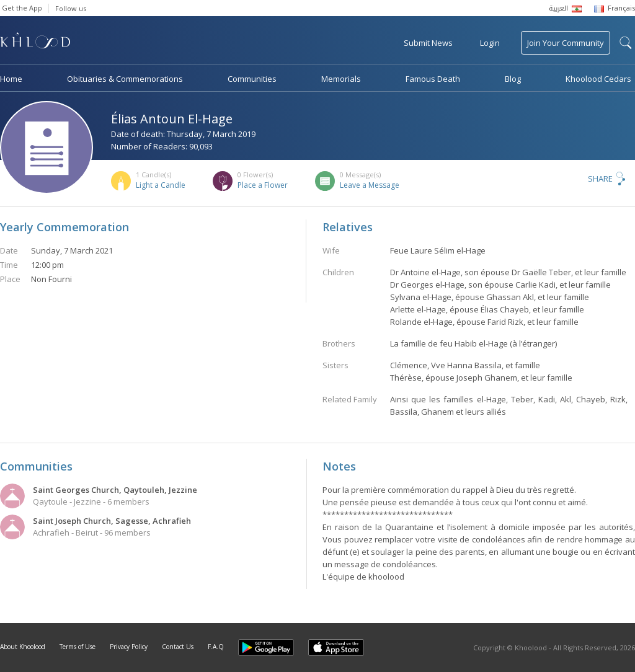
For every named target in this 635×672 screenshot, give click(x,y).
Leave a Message (370, 185)
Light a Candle (161, 185)
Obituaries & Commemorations (125, 79)
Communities (252, 79)
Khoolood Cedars (598, 79)
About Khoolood (23, 647)
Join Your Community (566, 43)
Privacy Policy (129, 647)
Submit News (428, 43)
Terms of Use (78, 647)
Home (11, 79)
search (626, 43)
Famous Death (433, 79)
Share (600, 179)
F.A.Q (216, 647)
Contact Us (178, 647)
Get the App (22, 8)
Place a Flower (263, 185)
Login (490, 43)
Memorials (341, 79)
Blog (513, 79)
